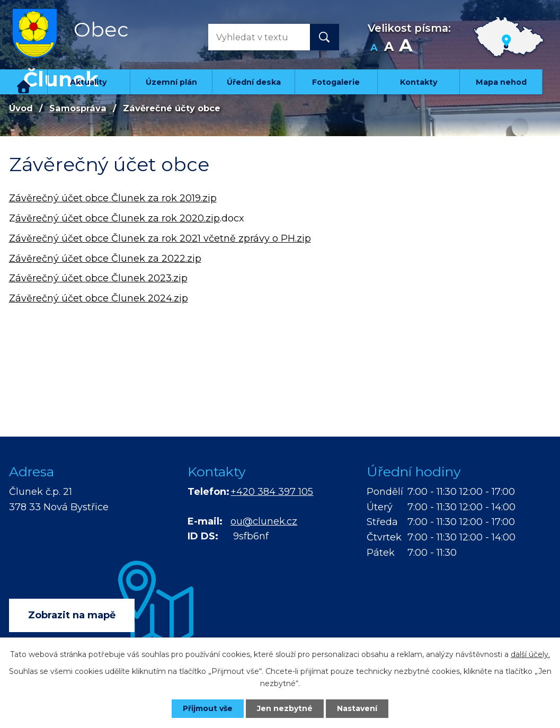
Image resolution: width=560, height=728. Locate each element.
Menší (374, 48)
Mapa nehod (501, 82)
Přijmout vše (208, 708)
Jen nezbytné (285, 708)
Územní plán (171, 82)
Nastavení (357, 708)
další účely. (530, 654)
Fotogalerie (336, 82)
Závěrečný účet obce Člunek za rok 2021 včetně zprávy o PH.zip (160, 238)
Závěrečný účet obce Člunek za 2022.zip (105, 259)
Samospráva (78, 108)
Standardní (389, 48)
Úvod (24, 82)
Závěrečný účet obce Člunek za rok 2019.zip (113, 198)
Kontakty (419, 82)
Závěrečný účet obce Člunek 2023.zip (98, 278)
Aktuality (88, 82)
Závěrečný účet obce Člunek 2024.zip (99, 298)
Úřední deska (254, 82)
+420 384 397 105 (272, 492)
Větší (406, 48)
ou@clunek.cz (264, 521)
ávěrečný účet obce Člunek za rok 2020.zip (118, 218)
